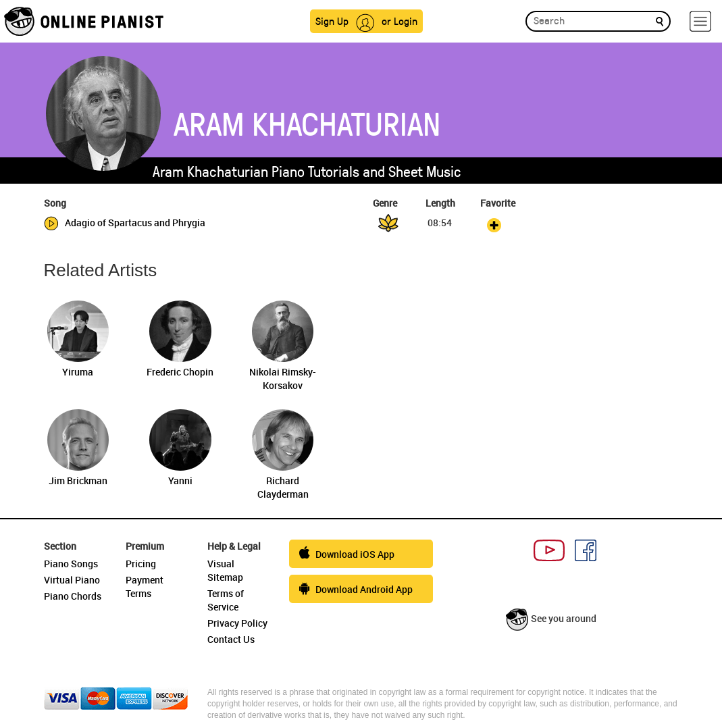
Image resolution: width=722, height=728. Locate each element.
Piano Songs (71, 564)
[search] (660, 21)
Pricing (141, 564)
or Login (399, 21)
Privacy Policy (237, 623)
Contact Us (231, 639)
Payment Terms (145, 587)
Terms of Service (226, 600)
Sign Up (332, 21)
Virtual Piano (72, 580)
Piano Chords (73, 596)
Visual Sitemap (225, 570)
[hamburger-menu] (700, 21)
